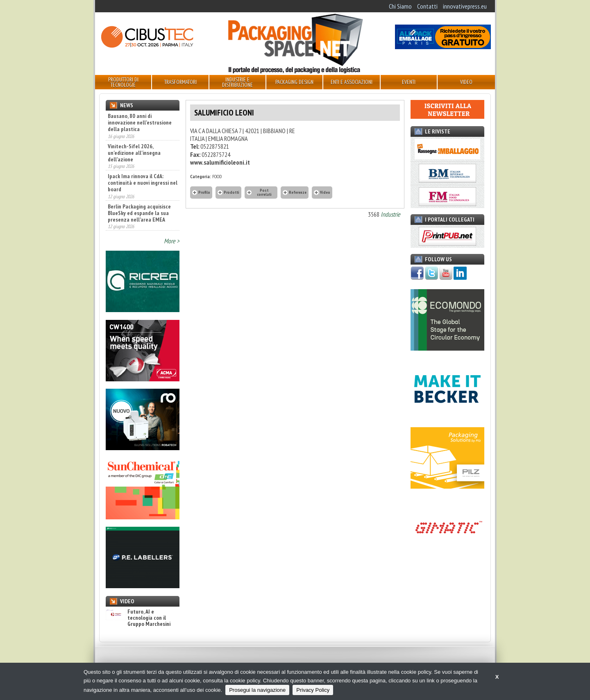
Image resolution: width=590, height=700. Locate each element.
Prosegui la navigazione (257, 690)
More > (172, 241)
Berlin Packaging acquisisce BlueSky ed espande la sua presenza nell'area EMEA (139, 213)
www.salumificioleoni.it (220, 162)
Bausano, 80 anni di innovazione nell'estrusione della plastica (140, 122)
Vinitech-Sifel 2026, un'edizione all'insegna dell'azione (134, 153)
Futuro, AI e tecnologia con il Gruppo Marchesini (138, 618)
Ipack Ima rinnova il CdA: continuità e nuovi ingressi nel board (143, 183)
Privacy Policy (313, 690)
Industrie (390, 214)
